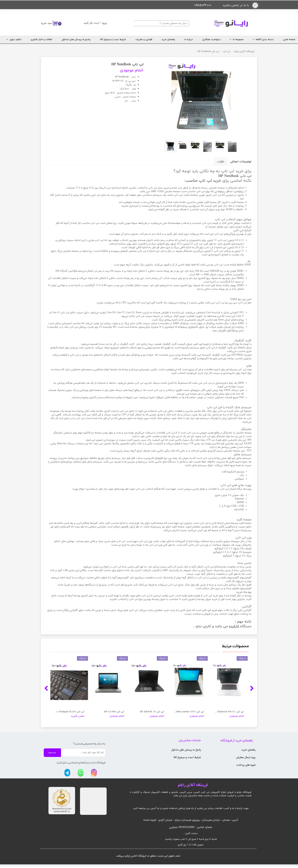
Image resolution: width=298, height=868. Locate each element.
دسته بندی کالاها (265, 39)
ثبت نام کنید (91, 23)
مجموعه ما (238, 39)
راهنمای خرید (168, 39)
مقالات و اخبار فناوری (41, 39)
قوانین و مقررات (144, 39)
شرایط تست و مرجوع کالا (113, 39)
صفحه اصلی (289, 39)
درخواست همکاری (211, 39)
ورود (104, 23)
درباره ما (189, 39)
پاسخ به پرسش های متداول (76, 39)
